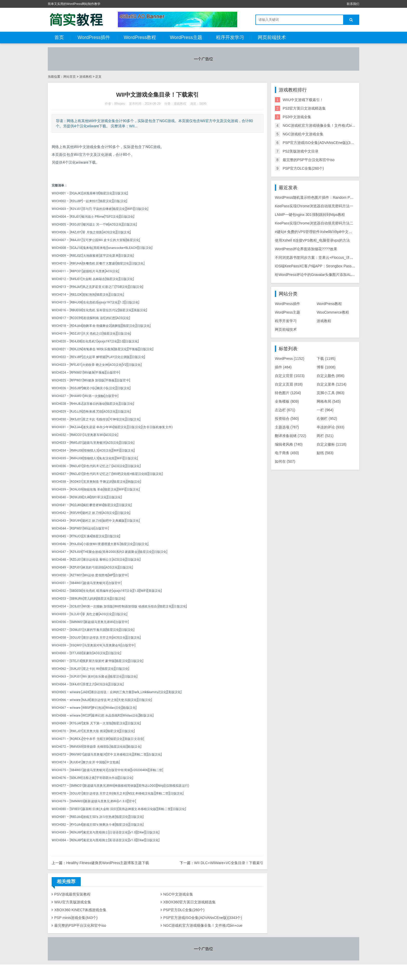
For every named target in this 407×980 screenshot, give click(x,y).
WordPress (290, 359)
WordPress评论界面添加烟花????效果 (306, 249)
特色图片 (288, 393)
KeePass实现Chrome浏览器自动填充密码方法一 (314, 206)
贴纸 (325, 453)
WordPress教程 (140, 37)
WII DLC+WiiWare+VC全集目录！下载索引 (229, 863)
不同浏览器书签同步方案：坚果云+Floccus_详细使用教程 (321, 257)
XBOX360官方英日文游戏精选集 (189, 902)
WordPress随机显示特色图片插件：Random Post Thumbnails (325, 197)
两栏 (325, 436)
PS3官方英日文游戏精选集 (304, 108)
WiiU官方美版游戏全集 (73, 902)
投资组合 (287, 419)
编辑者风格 (289, 444)
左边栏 (285, 410)
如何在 (285, 461)
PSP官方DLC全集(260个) (184, 910)
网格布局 (329, 401)
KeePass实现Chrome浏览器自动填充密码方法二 (314, 223)
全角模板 (287, 401)
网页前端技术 (272, 37)
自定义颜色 (331, 376)
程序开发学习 (230, 37)
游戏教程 (86, 77)
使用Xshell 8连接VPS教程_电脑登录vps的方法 (312, 240)
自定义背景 (290, 376)
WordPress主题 (186, 37)
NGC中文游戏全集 (178, 894)
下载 (326, 359)
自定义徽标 (331, 444)
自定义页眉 (289, 384)
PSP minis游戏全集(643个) (76, 918)
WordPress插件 (94, 37)
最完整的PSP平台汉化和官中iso (80, 925)
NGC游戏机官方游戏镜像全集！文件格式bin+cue (203, 925)
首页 (59, 37)
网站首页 (70, 77)
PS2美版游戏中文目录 (301, 151)
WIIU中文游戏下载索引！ (303, 100)
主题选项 (287, 427)
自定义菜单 (331, 384)
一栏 (325, 410)
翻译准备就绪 (291, 436)
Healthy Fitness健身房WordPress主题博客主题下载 (108, 863)
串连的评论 (331, 427)
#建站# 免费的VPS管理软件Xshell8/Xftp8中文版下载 (317, 232)
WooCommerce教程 (333, 312)
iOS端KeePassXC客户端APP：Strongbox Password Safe (321, 266)
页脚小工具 (331, 393)
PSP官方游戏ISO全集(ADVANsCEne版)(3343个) (203, 918)
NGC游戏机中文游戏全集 (303, 134)
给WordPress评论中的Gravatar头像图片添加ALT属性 (318, 275)
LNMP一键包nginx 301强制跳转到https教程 (310, 215)
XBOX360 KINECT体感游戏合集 (80, 910)
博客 (326, 367)
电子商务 (287, 453)
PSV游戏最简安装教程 (72, 894)
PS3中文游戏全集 (297, 117)
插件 (283, 367)
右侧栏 (327, 419)
